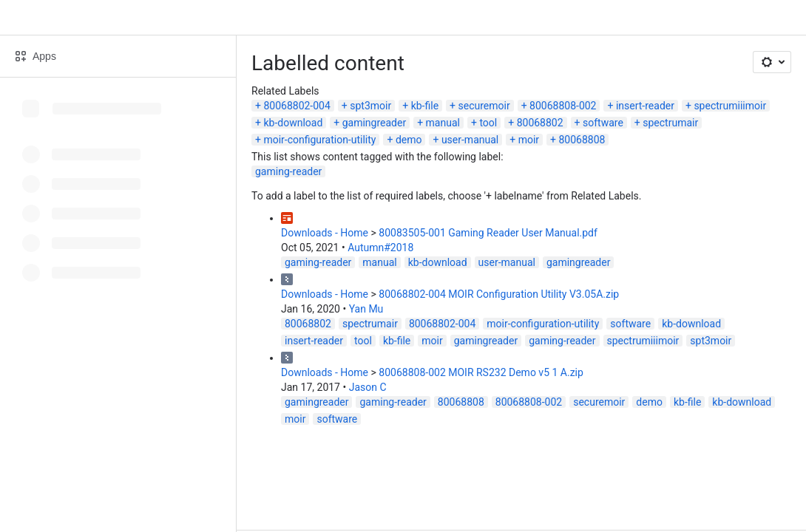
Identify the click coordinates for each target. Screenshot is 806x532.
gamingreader (374, 123)
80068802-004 (297, 106)
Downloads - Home (325, 233)
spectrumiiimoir (730, 106)
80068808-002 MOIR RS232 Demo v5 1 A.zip (481, 372)
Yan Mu (366, 309)
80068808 (582, 140)
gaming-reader (288, 171)
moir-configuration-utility (319, 140)
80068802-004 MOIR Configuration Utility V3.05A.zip (499, 294)
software (603, 123)
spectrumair (670, 123)
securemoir (484, 106)
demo (409, 140)
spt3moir (370, 106)
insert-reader (645, 106)
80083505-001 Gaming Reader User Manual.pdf (488, 233)
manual (443, 123)
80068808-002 (563, 106)
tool (488, 123)
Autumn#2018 (380, 248)
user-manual (470, 140)
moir (529, 140)
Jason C (368, 387)
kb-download (293, 123)
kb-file (425, 106)
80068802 (540, 123)
